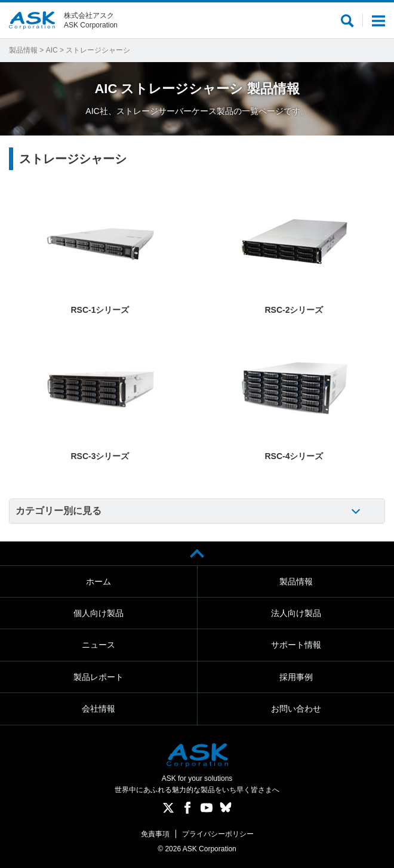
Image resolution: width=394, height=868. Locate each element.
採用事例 (296, 677)
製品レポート (98, 677)
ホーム (98, 581)
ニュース (98, 645)
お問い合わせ (296, 709)
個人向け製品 (98, 613)
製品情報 (23, 50)
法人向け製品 (296, 613)
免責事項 (155, 834)
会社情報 (98, 709)
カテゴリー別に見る (59, 511)
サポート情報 (296, 645)
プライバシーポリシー (218, 834)
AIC (52, 50)
